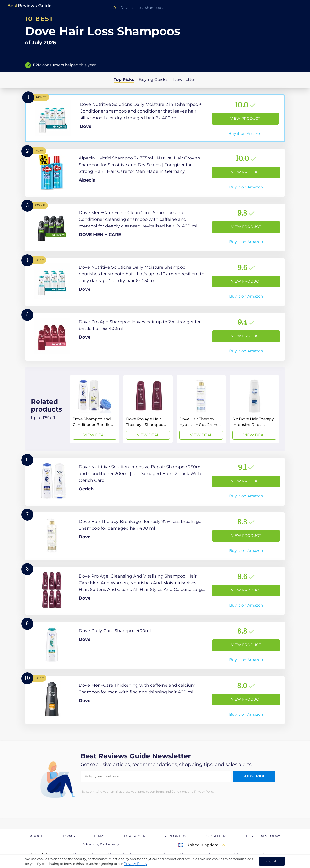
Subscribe (254, 776)
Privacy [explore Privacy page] (68, 836)
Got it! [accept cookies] (272, 861)
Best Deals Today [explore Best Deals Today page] (263, 836)
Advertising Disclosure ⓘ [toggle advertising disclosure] (101, 844)
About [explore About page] (36, 836)
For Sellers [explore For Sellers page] (216, 836)
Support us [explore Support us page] (175, 836)
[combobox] (155, 8)
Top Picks (124, 79)
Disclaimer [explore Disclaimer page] (135, 836)
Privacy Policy (136, 864)
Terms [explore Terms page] (100, 836)
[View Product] (155, 118)
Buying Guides (154, 79)
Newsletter (184, 79)
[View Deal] (95, 409)
